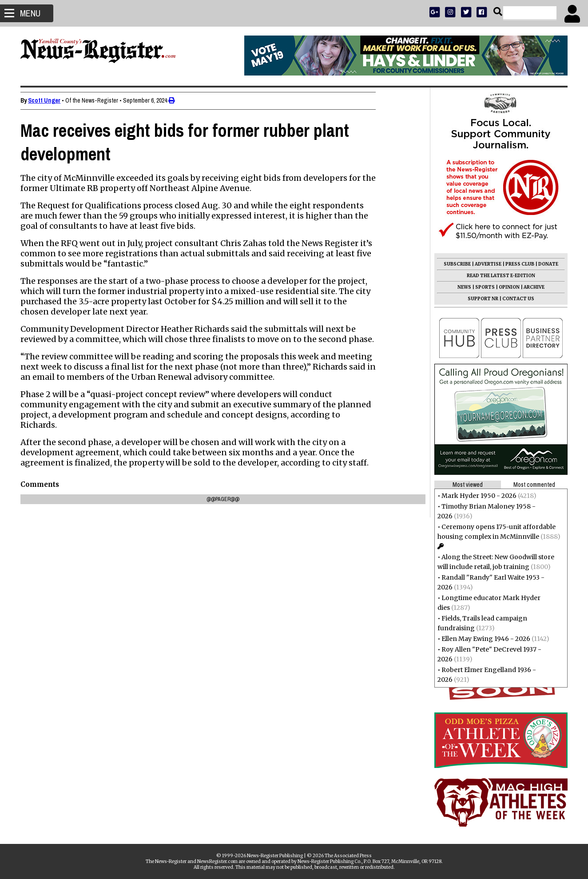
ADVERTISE (485, 264)
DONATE (546, 264)
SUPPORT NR (480, 299)
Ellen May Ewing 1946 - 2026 (483, 639)
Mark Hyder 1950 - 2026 (476, 496)
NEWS (462, 287)
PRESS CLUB (517, 264)
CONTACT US (516, 299)
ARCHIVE (531, 287)
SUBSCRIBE (455, 264)
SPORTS (482, 287)
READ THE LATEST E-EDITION (498, 276)
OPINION (507, 287)
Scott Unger (47, 100)
